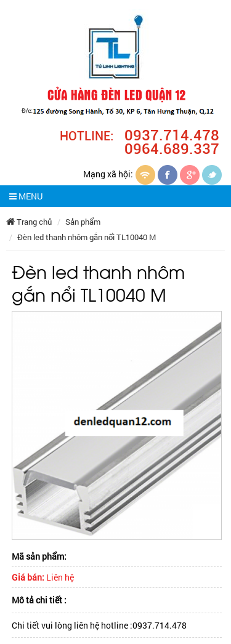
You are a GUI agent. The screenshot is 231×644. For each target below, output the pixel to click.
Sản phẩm (83, 222)
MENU (26, 196)
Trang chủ (29, 222)
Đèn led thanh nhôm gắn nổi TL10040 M (87, 237)
